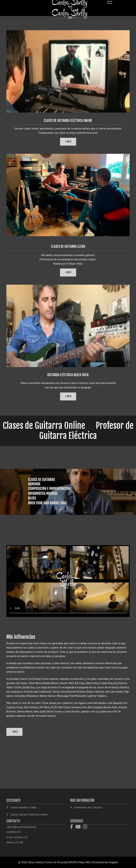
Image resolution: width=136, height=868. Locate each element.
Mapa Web (84, 862)
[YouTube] (79, 827)
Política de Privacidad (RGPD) (61, 862)
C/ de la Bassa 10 (17, 837)
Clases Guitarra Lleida (23, 807)
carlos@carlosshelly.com (21, 827)
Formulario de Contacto (88, 807)
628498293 (14, 832)
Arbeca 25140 (15, 842)
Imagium (113, 862)
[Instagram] (86, 827)
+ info (68, 142)
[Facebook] (73, 827)
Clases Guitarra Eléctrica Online (29, 814)
